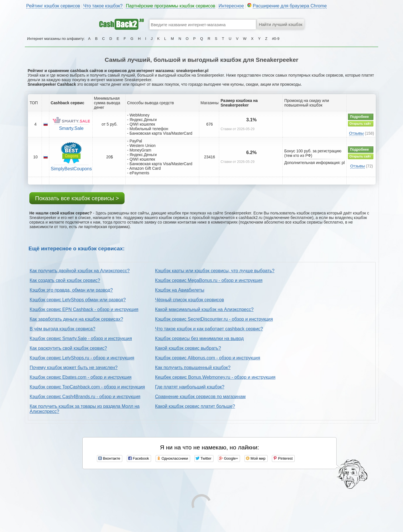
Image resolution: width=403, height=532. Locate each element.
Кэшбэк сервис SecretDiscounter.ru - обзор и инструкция (214, 319)
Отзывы (356, 133)
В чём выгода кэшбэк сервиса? (62, 329)
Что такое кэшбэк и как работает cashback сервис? (209, 329)
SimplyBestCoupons (71, 169)
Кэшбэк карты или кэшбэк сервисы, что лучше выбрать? (215, 271)
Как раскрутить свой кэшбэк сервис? (68, 348)
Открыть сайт (360, 124)
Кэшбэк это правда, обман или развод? (71, 290)
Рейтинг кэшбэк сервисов (53, 6)
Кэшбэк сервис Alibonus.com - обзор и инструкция (208, 358)
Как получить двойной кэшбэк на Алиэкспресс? (80, 271)
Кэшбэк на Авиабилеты (180, 290)
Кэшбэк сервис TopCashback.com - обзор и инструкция (87, 387)
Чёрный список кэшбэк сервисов (190, 300)
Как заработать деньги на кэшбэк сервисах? (76, 319)
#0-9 (276, 39)
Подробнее (359, 117)
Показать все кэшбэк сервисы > (77, 198)
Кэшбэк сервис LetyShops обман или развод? (78, 300)
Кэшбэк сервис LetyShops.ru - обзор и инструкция (82, 358)
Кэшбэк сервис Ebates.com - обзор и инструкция (81, 377)
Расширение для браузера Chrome (290, 6)
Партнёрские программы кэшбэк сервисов (170, 6)
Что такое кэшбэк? (103, 6)
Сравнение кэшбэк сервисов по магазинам (200, 397)
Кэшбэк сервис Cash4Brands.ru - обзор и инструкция (85, 397)
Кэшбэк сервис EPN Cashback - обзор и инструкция (84, 309)
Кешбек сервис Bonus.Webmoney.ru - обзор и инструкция (215, 377)
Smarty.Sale (71, 128)
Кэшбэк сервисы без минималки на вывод (199, 338)
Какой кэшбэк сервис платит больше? (195, 406)
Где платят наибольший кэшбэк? (190, 387)
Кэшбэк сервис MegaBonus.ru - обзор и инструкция (209, 280)
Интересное (231, 6)
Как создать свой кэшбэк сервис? (65, 280)
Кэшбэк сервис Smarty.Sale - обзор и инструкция (81, 338)
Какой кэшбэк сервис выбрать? (188, 348)
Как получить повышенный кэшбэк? (193, 368)
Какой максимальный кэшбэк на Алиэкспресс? (204, 309)
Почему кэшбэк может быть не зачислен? (74, 368)
